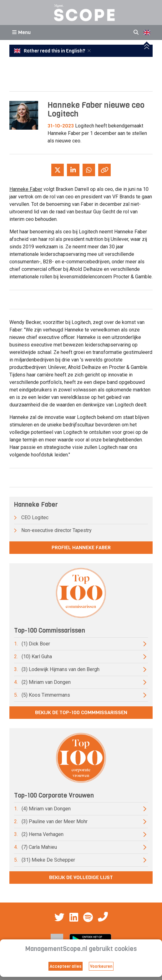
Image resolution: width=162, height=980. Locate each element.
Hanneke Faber (26, 189)
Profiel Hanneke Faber (81, 547)
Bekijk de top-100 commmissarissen (81, 712)
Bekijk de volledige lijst (81, 877)
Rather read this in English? (50, 51)
